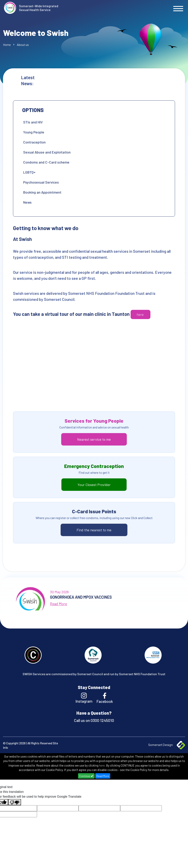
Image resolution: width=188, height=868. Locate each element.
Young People (34, 132)
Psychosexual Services (41, 182)
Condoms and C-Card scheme (46, 162)
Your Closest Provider (94, 485)
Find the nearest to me (94, 530)
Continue (86, 776)
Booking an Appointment (42, 192)
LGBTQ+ (29, 172)
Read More (103, 776)
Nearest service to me (94, 439)
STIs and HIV (33, 122)
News (27, 202)
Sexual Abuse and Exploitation (47, 152)
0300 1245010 (102, 720)
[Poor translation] (15, 802)
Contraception (34, 142)
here (140, 314)
